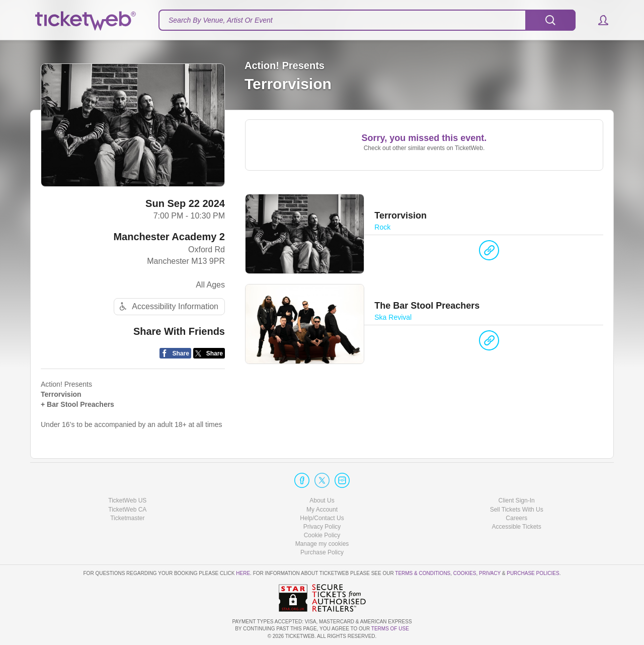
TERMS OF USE (390, 629)
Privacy (490, 573)
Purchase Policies (533, 573)
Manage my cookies (322, 544)
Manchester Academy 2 (169, 237)
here (243, 573)
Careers (516, 518)
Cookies (465, 573)
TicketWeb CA (127, 510)
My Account (322, 510)
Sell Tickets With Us (517, 510)
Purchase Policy (322, 552)
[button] (598, 20)
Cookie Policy (322, 535)
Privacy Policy (322, 527)
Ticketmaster (127, 518)
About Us (322, 500)
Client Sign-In (517, 500)
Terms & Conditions (423, 573)
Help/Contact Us (322, 518)
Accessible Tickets (517, 527)
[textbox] (367, 20)
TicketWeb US (127, 500)
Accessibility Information (168, 306)
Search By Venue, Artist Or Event (221, 20)
